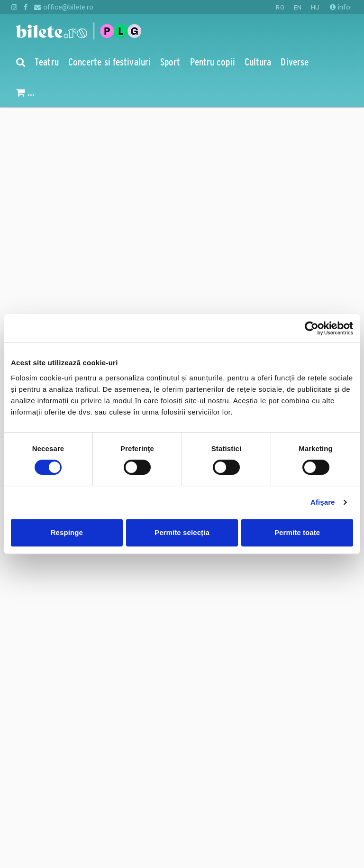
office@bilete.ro (64, 7)
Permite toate (297, 532)
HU (315, 7)
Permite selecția (182, 532)
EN (298, 7)
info (340, 7)
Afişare (323, 502)
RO (280, 7)
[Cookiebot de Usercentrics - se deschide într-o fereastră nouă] (312, 328)
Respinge (67, 532)
